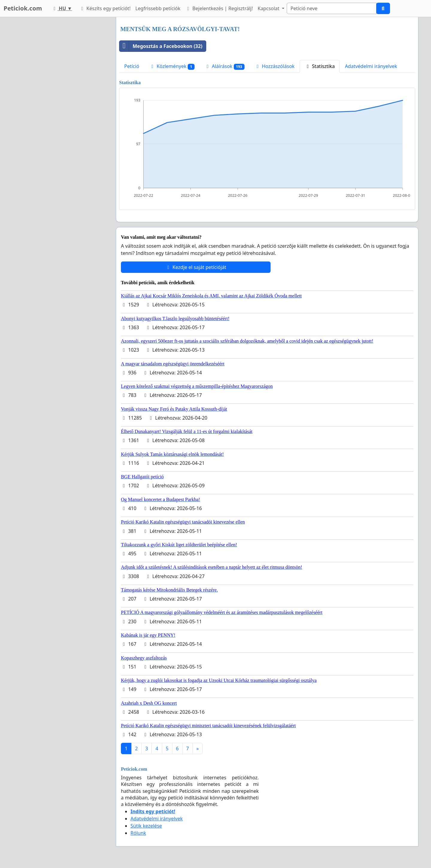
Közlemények (172, 66)
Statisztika (320, 66)
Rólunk (138, 833)
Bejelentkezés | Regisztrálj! (219, 8)
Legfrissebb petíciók (158, 8)
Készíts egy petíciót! (105, 8)
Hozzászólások (275, 66)
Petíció (132, 66)
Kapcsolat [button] (269, 8)
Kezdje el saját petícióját (196, 267)
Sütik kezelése (146, 826)
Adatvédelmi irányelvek (371, 66)
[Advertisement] (57, 107)
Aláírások (225, 66)
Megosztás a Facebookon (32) (161, 46)
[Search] (332, 8)
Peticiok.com (23, 8)
